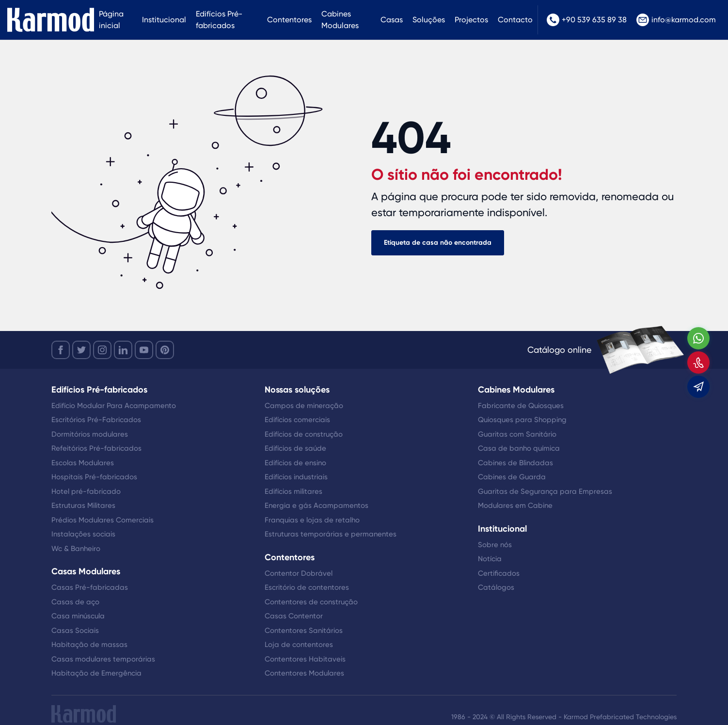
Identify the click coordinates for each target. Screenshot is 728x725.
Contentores (289, 20)
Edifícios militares (293, 491)
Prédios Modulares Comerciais (103, 520)
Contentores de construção (311, 602)
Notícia (490, 559)
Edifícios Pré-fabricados (219, 20)
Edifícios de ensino (295, 463)
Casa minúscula (78, 616)
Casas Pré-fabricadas (90, 587)
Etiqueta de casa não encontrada (438, 243)
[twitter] (81, 350)
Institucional (164, 20)
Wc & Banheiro (76, 549)
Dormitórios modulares (90, 434)
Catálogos (496, 587)
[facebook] (61, 350)
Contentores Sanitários (304, 630)
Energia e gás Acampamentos (317, 505)
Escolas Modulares (83, 463)
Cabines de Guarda (512, 477)
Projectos (471, 20)
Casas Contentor (294, 616)
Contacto (515, 20)
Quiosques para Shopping (522, 420)
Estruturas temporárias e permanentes (331, 534)
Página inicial (111, 20)
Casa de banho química (519, 448)
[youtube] (144, 350)
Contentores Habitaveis (305, 659)
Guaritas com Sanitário (517, 434)
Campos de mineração (304, 406)
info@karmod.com (676, 20)
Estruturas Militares (83, 505)
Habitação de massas (89, 645)
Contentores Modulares (304, 673)
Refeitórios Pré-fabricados (96, 448)
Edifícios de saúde (295, 448)
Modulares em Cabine (515, 505)
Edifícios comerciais (297, 420)
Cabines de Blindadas (515, 463)
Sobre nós (495, 545)
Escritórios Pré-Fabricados (96, 420)
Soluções (429, 20)
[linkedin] (123, 350)
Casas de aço (75, 602)
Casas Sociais (75, 630)
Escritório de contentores (307, 587)
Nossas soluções (297, 390)
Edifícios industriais (296, 477)
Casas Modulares (86, 571)
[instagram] (102, 350)
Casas (392, 20)
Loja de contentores (299, 645)
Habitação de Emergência (96, 673)
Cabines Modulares (340, 20)
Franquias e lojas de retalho (312, 520)
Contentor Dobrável (299, 573)
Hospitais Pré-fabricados (94, 477)
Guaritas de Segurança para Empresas (545, 491)
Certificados (499, 573)
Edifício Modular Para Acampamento (114, 406)
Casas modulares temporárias (103, 659)
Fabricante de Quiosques (521, 406)
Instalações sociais (83, 534)
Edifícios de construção (304, 434)
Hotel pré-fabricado (86, 491)
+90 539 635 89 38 (587, 20)
